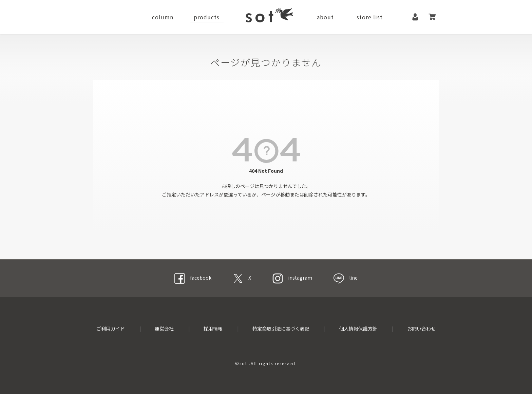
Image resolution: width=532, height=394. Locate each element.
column (163, 17)
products (207, 17)
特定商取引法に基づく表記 (281, 329)
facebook (193, 278)
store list (370, 17)
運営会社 (164, 329)
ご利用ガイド (111, 329)
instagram (292, 278)
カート (432, 17)
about (325, 17)
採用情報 (213, 329)
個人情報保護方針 (358, 329)
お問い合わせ (421, 329)
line (346, 278)
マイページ (415, 17)
